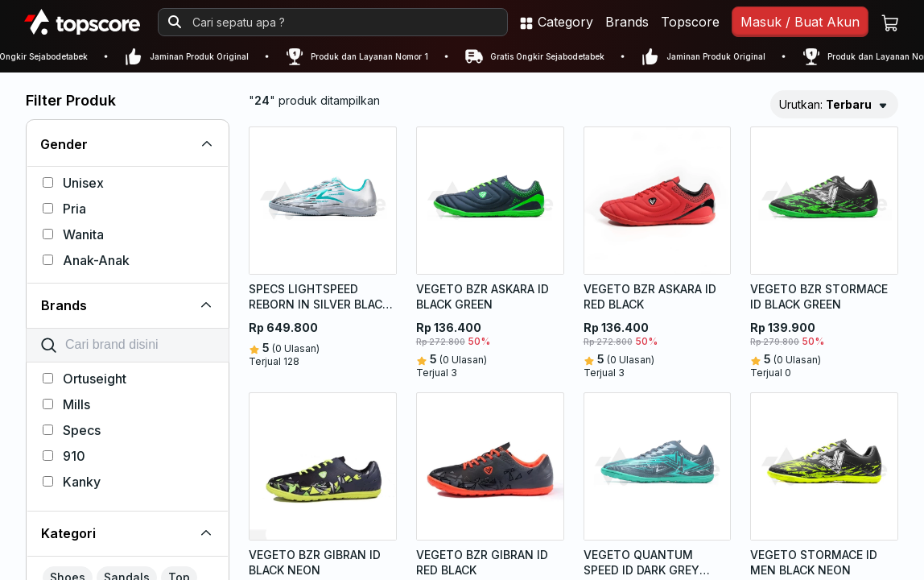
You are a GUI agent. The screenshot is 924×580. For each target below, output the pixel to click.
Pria (64, 209)
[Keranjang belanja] (890, 22)
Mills (66, 404)
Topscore (690, 22)
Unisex (73, 183)
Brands (627, 22)
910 (64, 456)
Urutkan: (825, 104)
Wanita (73, 234)
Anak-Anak (86, 260)
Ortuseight (85, 379)
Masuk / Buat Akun (800, 22)
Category (556, 22)
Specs (72, 430)
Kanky (72, 482)
